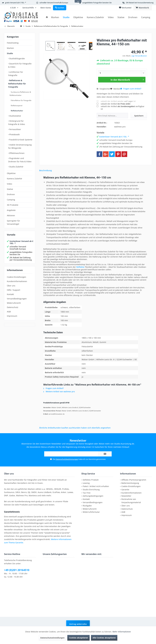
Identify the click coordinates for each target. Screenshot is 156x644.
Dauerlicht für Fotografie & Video (20, 65)
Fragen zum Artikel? (131, 89)
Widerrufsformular (91, 512)
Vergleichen (103, 89)
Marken (10, 48)
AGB (9, 312)
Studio (10, 53)
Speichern (139, 116)
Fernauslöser (15, 129)
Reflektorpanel (16, 106)
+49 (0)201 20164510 (17, 570)
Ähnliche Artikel (46, 428)
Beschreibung (45, 170)
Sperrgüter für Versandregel (13, 222)
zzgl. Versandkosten (139, 56)
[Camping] (146, 17)
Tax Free (87, 493)
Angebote (11, 210)
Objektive (11, 173)
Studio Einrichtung (91, 490)
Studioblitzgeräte (17, 58)
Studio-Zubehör (16, 167)
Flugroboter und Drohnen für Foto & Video (20, 160)
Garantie (125, 490)
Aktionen (11, 215)
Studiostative (15, 116)
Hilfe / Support (14, 290)
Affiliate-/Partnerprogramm (134, 480)
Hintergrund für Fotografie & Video (17, 123)
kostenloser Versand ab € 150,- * (21, 242)
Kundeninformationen (17, 281)
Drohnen (11, 194)
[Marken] (55, 17)
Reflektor (81, 267)
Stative (10, 189)
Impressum (12, 316)
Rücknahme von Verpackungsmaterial (131, 501)
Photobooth (14, 134)
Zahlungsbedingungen (93, 496)
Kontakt (10, 294)
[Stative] (121, 17)
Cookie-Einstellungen (16, 277)
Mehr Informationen (122, 632)
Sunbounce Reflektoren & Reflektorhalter (20, 94)
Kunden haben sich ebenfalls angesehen (92, 428)
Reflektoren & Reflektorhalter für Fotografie (17, 84)
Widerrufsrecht (14, 303)
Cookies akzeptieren (78, 638)
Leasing (86, 483)
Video (9, 184)
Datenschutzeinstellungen (52, 638)
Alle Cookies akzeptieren (104, 638)
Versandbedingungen (17, 299)
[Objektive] (78, 17)
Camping (11, 200)
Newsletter (126, 496)
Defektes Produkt (91, 480)
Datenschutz (13, 307)
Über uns (11, 286)
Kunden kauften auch (64, 428)
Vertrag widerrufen (78, 624)
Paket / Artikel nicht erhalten (96, 486)
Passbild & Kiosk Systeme (20, 140)
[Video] (111, 17)
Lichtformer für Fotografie (16, 74)
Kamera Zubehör (15, 179)
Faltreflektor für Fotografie (21, 100)
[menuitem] (6, 8)
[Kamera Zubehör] (95, 17)
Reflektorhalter (17, 111)
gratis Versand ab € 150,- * (16, 3)
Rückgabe (87, 506)
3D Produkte (13, 205)
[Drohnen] (133, 17)
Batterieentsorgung (130, 483)
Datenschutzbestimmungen (67, 459)
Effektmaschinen (17, 153)
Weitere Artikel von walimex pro (59, 391)
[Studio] (66, 17)
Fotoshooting (13, 43)
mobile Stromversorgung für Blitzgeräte (20, 146)
